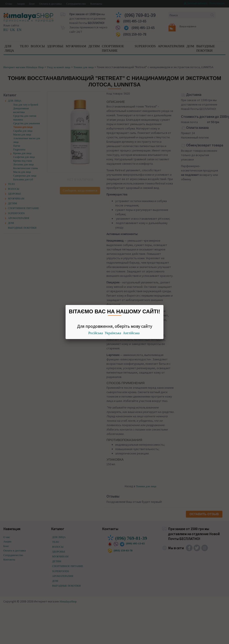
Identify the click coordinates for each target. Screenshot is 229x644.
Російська (96, 333)
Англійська (131, 333)
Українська (113, 333)
